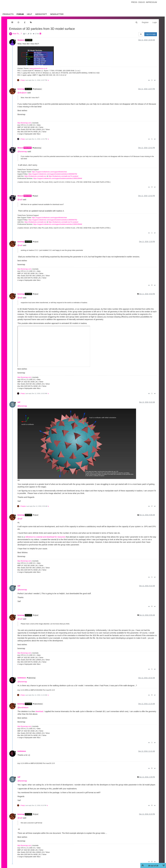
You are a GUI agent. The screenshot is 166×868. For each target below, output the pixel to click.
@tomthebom (38, 704)
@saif (35, 196)
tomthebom (22, 678)
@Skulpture (37, 89)
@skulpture (22, 93)
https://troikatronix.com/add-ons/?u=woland (63, 176)
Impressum (151, 2)
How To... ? (17, 34)
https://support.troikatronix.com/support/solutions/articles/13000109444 (58, 178)
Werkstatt (41, 14)
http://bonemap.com (24, 123)
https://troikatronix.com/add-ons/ (35, 176)
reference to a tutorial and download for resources (45, 537)
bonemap (21, 89)
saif (19, 402)
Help (29, 14)
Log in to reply (151, 34)
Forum (20, 14)
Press (134, 2)
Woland (20, 148)
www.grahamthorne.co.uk (38, 68)
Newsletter (57, 14)
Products (8, 14)
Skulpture (21, 40)
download (39, 711)
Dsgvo (142, 2)
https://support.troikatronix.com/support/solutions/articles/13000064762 (53, 174)
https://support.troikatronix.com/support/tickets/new (49, 172)
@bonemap (37, 148)
